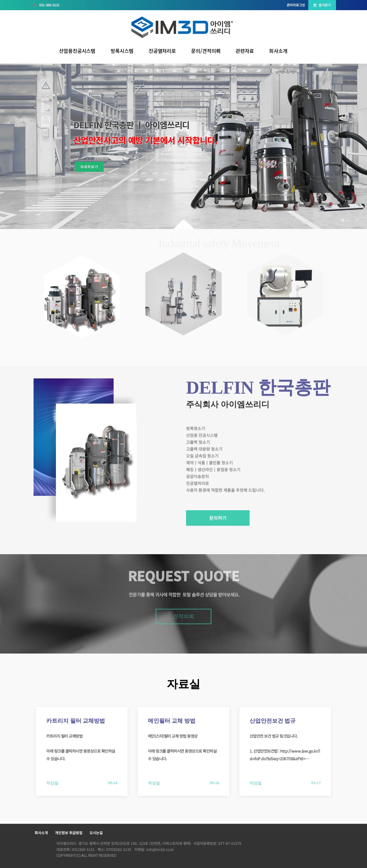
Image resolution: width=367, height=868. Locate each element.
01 (346, 220)
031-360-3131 (47, 5)
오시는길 (96, 833)
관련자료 (245, 51)
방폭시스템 (122, 51)
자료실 (183, 684)
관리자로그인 (296, 5)
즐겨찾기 (322, 5)
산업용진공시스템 (77, 51)
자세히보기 (94, 169)
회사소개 (278, 51)
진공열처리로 (162, 51)
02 (357, 220)
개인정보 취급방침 (69, 833)
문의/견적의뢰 (206, 51)
